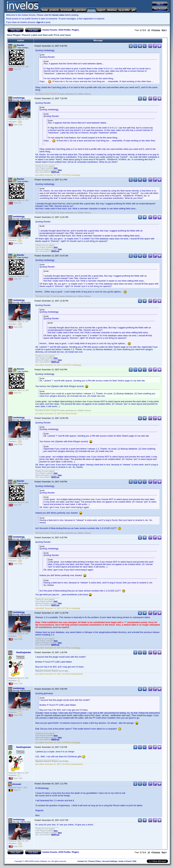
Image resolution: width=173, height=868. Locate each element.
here (56, 168)
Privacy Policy (95, 861)
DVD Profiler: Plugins (69, 30)
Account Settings (110, 861)
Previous (156, 30)
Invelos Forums (50, 30)
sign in (40, 22)
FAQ (134, 861)
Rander (21, 45)
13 (149, 30)
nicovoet (17, 784)
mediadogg (19, 98)
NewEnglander (24, 652)
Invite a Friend (125, 861)
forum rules (58, 15)
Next (164, 30)
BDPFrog (55, 172)
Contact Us (82, 861)
